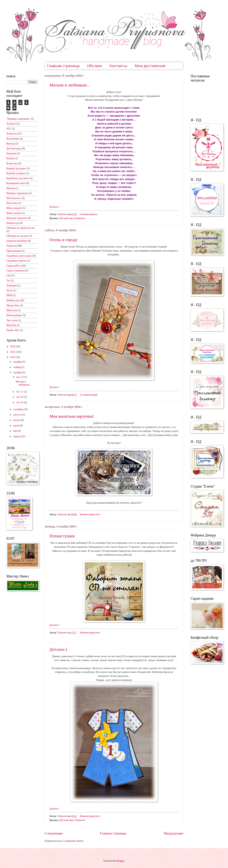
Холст (10, 290)
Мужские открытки (17, 218)
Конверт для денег (16, 168)
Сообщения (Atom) (73, 841)
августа (18, 415)
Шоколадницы (14, 315)
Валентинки (13, 139)
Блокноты (12, 134)
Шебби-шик (13, 300)
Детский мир (66, 218)
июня (17, 426)
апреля (17, 436)
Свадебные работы (16, 261)
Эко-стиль (12, 320)
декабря (18, 362)
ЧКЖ (9, 295)
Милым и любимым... (70, 85)
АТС (9, 129)
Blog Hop (11, 325)
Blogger (120, 861)
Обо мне (95, 66)
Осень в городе (63, 240)
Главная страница (63, 66)
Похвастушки (62, 536)
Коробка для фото (16, 173)
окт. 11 (20, 392)
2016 (13, 346)
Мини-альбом (14, 213)
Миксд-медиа (14, 208)
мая (16, 431)
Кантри (10, 158)
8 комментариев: (89, 214)
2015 (13, 352)
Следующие (54, 833)
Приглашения (14, 251)
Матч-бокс (12, 203)
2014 (13, 357)
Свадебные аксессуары (19, 256)
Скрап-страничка (16, 271)
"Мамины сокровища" (18, 119)
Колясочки (12, 164)
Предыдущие (173, 833)
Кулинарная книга (16, 183)
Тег (8, 281)
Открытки (80, 218)
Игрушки (11, 153)
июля (16, 420)
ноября (17, 367)
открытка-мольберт (17, 241)
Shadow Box (13, 330)
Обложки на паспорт (17, 236)
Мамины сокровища (17, 193)
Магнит (10, 188)
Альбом (11, 124)
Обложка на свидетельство (21, 228)
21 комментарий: (89, 395)
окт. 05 (20, 397)
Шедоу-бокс (13, 305)
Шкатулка (12, 310)
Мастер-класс (14, 198)
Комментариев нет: (90, 514)
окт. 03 (20, 402)
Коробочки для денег (18, 178)
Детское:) (58, 649)
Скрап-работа (14, 266)
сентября (18, 409)
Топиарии (12, 286)
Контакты (118, 66)
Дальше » (55, 207)
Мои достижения (150, 66)
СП (8, 276)
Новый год (12, 223)
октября (18, 373)
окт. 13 (20, 377)
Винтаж (11, 144)
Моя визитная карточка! (72, 416)
